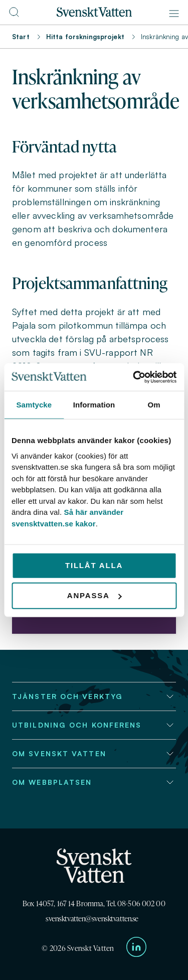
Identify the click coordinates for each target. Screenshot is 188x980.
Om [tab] (154, 405)
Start (21, 37)
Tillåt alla (94, 565)
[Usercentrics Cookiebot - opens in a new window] (134, 377)
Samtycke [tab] (34, 405)
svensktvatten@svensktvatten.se (92, 919)
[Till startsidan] (94, 14)
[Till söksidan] (14, 15)
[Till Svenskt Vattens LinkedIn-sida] (136, 949)
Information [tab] (94, 405)
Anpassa (95, 595)
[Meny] (174, 14)
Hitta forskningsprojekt (85, 37)
